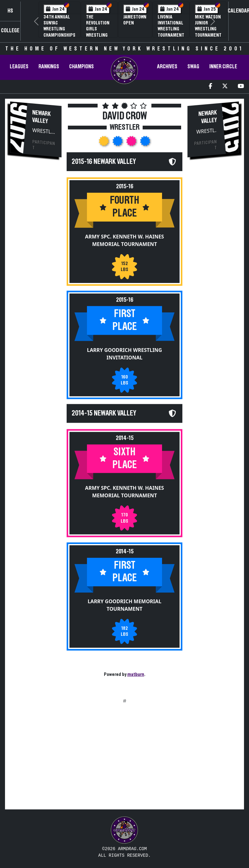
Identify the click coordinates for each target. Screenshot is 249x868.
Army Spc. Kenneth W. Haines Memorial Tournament (124, 240)
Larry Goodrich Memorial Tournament (124, 605)
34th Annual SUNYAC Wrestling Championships (59, 26)
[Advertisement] (36, 269)
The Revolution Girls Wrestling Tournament (99, 29)
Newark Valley (41, 117)
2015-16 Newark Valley (104, 162)
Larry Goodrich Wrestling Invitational (124, 353)
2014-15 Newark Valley (104, 413)
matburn (136, 674)
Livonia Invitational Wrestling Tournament (171, 26)
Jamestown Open (135, 20)
